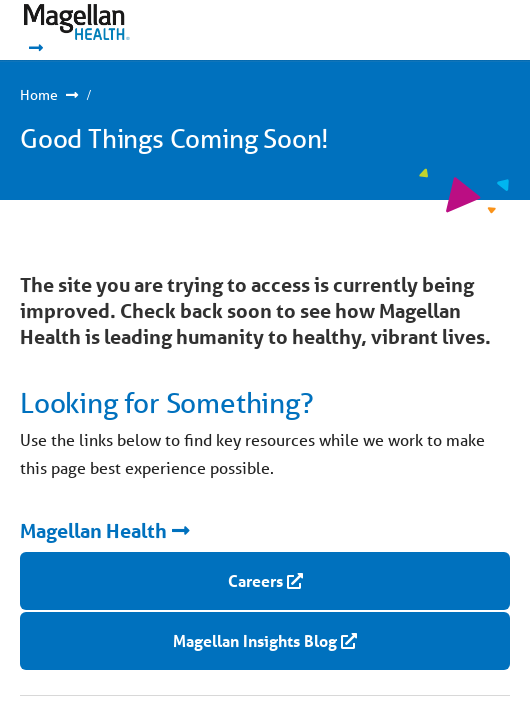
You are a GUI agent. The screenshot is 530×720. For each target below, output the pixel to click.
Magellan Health (93, 531)
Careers (255, 580)
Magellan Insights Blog (255, 640)
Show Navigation (450, 30)
